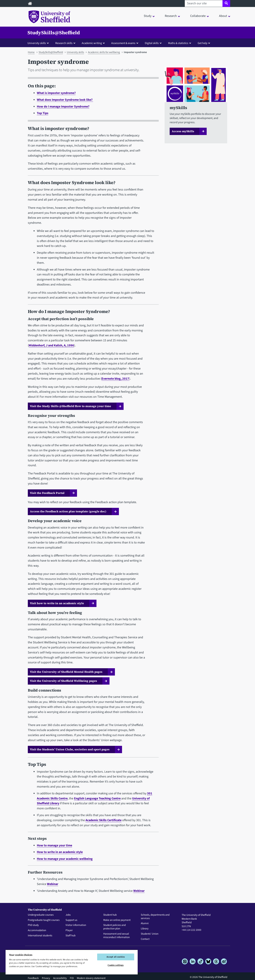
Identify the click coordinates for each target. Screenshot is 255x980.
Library (145, 929)
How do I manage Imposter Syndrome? (63, 107)
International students (40, 936)
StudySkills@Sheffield (54, 33)
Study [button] (148, 16)
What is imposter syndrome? (56, 93)
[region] (72, 962)
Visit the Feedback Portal (47, 493)
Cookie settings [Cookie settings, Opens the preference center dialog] (116, 965)
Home (31, 52)
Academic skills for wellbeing (104, 52)
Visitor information (76, 925)
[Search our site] (204, 3)
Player (69, 930)
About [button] (223, 16)
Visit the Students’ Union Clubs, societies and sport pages (70, 749)
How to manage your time (54, 845)
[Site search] (226, 3)
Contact (145, 939)
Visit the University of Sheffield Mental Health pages (66, 672)
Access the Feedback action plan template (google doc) (68, 511)
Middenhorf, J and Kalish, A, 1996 (51, 345)
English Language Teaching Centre (97, 798)
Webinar (53, 884)
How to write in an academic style (60, 852)
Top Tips (43, 113)
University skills (75, 52)
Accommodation (37, 930)
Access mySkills (183, 131)
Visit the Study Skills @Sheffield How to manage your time (70, 406)
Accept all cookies (116, 957)
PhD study (33, 925)
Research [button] (171, 16)
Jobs (68, 915)
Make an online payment (117, 920)
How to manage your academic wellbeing (65, 859)
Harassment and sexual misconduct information (116, 936)
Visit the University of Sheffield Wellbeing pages (63, 681)
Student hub (110, 915)
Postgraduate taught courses (44, 920)
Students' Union (150, 934)
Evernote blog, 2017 (115, 379)
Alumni (145, 923)
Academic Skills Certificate (104, 820)
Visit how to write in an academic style (57, 603)
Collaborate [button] (198, 16)
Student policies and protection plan (114, 927)
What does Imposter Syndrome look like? (65, 100)
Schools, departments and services (155, 917)
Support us (71, 920)
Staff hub (70, 936)
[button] (39, 43)
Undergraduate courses (41, 915)
